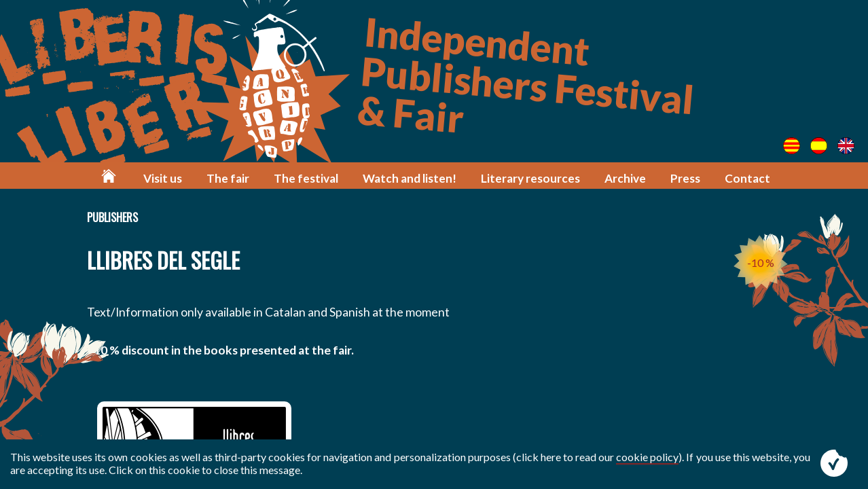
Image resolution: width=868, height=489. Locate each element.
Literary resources (530, 178)
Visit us (163, 178)
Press (685, 178)
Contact (747, 178)
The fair (228, 178)
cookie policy (647, 457)
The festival (306, 178)
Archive (625, 178)
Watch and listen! (410, 178)
